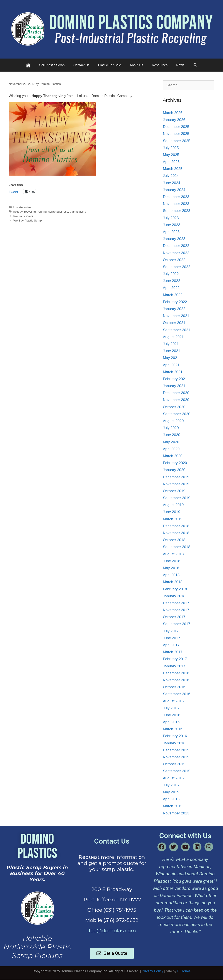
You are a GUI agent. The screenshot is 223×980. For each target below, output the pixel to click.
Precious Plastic (24, 216)
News (180, 65)
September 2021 (177, 330)
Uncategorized (23, 207)
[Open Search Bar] (195, 65)
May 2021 (171, 358)
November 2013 (176, 813)
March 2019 (173, 519)
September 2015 (177, 771)
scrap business (58, 212)
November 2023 (176, 204)
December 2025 (176, 127)
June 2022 (171, 281)
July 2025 (171, 148)
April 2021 (171, 365)
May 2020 (171, 442)
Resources (160, 65)
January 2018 (174, 596)
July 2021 (171, 344)
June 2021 (171, 351)
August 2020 (173, 421)
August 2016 (173, 701)
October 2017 (174, 617)
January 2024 (174, 190)
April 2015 (171, 799)
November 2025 (176, 134)
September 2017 (177, 624)
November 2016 (176, 680)
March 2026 (173, 113)
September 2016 (177, 694)
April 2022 (171, 288)
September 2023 (177, 211)
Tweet (13, 192)
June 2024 (171, 183)
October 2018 (174, 540)
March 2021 (173, 372)
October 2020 (174, 407)
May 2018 (171, 568)
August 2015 (173, 778)
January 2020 (174, 470)
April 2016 (171, 722)
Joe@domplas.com (112, 931)
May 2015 (171, 792)
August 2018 (173, 554)
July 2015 (171, 785)
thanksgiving (78, 212)
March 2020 (173, 456)
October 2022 (174, 260)
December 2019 (176, 477)
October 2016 (174, 687)
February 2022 (175, 302)
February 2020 (175, 463)
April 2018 (171, 575)
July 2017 (171, 631)
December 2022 (176, 246)
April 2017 (171, 645)
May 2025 (171, 155)
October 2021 (174, 323)
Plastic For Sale (110, 65)
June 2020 (171, 435)
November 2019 (176, 484)
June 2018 (171, 561)
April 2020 (171, 449)
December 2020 (176, 393)
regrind (42, 212)
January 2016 (174, 743)
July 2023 (171, 218)
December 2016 (176, 673)
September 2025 (177, 141)
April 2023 (171, 232)
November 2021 (176, 316)
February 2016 (175, 736)
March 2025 (173, 169)
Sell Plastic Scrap (52, 65)
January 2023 (174, 239)
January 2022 (174, 309)
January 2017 (174, 666)
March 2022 (173, 295)
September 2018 (177, 547)
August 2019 (173, 505)
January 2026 (174, 120)
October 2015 (174, 764)
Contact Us (81, 65)
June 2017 (171, 638)
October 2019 (174, 491)
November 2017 (176, 610)
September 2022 (177, 267)
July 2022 (171, 274)
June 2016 (171, 715)
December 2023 (176, 197)
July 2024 (171, 176)
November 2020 (176, 400)
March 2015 (173, 806)
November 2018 (176, 533)
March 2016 (173, 729)
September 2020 (177, 414)
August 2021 (173, 337)
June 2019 (171, 512)
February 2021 (175, 379)
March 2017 (173, 652)
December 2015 (176, 750)
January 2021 (174, 386)
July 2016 (171, 708)
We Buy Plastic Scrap (27, 221)
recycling (30, 212)
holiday (18, 212)
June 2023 (171, 225)
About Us (137, 65)
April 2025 (171, 162)
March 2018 (173, 582)
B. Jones (184, 971)
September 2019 (177, 498)
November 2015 (176, 757)
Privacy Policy (153, 971)
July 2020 (171, 428)
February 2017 (175, 659)
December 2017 (176, 603)
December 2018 (176, 526)
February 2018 (175, 589)
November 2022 (176, 253)
